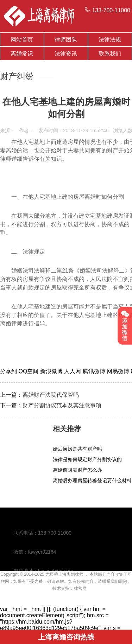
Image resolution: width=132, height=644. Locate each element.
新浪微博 (52, 371)
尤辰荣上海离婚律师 (64, 574)
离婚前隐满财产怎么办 (77, 470)
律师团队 (66, 40)
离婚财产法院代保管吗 (51, 395)
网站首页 (22, 40)
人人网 (73, 371)
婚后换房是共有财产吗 (77, 449)
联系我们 (110, 54)
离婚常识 (22, 54)
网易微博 (119, 371)
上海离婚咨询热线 (66, 637)
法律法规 (110, 40)
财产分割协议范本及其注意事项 (62, 405)
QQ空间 (29, 371)
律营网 (80, 588)
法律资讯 (66, 54)
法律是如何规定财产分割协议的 (87, 459)
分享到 (9, 371)
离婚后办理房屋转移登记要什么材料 (92, 480)
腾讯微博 (95, 371)
